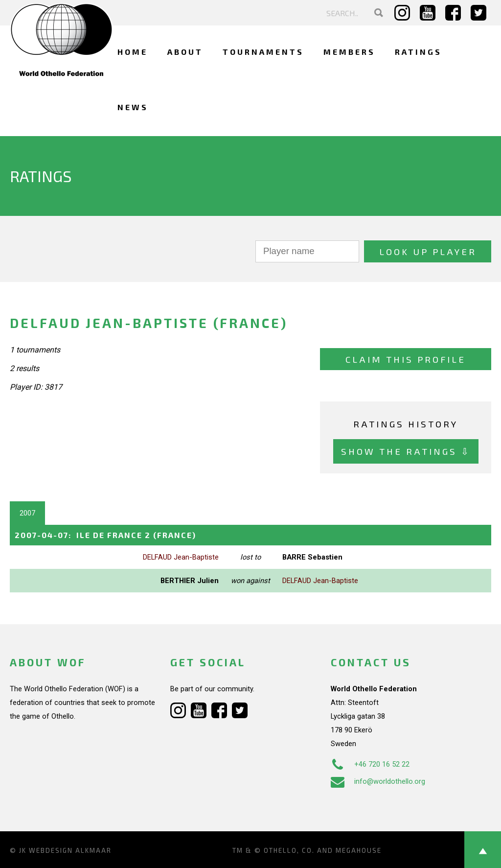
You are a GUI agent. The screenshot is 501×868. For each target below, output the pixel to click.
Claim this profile (406, 359)
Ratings (418, 52)
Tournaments (263, 52)
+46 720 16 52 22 (370, 764)
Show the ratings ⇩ (406, 451)
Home (133, 52)
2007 (27, 513)
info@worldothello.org (378, 781)
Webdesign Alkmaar (70, 850)
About (185, 52)
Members (349, 52)
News (133, 107)
